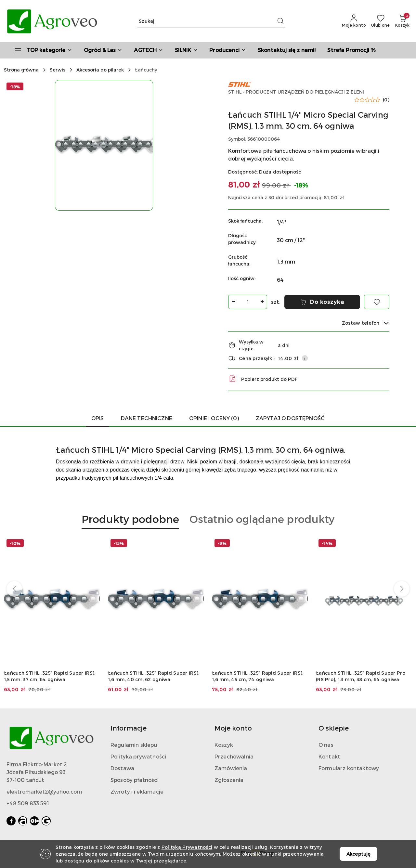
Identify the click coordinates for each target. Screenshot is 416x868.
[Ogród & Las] (103, 50)
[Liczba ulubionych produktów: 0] (381, 21)
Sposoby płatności (135, 780)
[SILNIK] (186, 50)
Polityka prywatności (138, 756)
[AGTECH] (149, 50)
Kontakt (329, 756)
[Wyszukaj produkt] (211, 21)
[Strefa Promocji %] (351, 50)
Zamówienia (231, 768)
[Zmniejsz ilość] (233, 302)
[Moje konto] (354, 21)
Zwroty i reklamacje (137, 791)
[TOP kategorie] (41, 50)
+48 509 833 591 (28, 803)
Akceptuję (358, 854)
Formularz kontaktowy (349, 768)
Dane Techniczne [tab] (147, 418)
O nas (326, 745)
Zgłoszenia (229, 780)
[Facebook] (11, 821)
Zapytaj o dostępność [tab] (290, 418)
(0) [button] (386, 100)
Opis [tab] (98, 418)
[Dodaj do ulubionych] (377, 302)
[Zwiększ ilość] (262, 302)
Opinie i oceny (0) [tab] (214, 418)
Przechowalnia (234, 756)
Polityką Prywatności (187, 847)
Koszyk (224, 745)
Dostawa (122, 768)
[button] (228, 50)
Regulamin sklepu (134, 745)
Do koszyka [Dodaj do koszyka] (322, 302)
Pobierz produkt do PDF (263, 379)
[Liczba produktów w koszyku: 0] (402, 21)
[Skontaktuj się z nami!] (287, 50)
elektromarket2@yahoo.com (44, 791)
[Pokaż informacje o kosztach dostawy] (305, 358)
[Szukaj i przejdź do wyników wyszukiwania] (280, 21)
